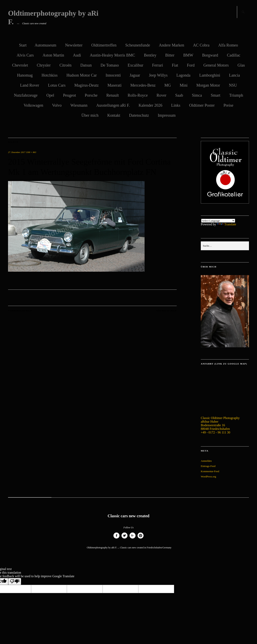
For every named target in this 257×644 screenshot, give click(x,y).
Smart (216, 95)
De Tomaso (110, 65)
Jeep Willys (158, 75)
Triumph (236, 95)
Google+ (133, 538)
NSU (233, 85)
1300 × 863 (31, 152)
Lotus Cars (57, 85)
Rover (162, 95)
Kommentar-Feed (210, 471)
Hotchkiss (50, 75)
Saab (179, 95)
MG (168, 85)
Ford (191, 65)
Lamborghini (210, 75)
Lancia (234, 75)
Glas (241, 65)
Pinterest (141, 538)
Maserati (114, 85)
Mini (184, 85)
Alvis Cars (25, 55)
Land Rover (30, 85)
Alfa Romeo (228, 45)
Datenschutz (139, 115)
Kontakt (114, 115)
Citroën (65, 65)
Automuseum (45, 45)
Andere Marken (171, 45)
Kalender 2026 (150, 105)
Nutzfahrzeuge (26, 95)
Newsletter (74, 45)
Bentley (150, 55)
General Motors (216, 65)
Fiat (175, 65)
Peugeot (69, 95)
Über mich (90, 115)
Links (176, 105)
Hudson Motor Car (82, 75)
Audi (77, 55)
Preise (228, 105)
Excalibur (136, 65)
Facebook (116, 538)
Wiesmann (79, 105)
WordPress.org (208, 476)
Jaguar (135, 75)
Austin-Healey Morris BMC (112, 55)
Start (23, 45)
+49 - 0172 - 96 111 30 (216, 432)
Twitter (124, 538)
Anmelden (206, 461)
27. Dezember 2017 (17, 152)
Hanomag (25, 75)
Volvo (57, 105)
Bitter (170, 55)
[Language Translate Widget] (218, 221)
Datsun (86, 65)
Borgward (210, 55)
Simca (197, 95)
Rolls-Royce (138, 95)
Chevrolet (20, 65)
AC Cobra (201, 45)
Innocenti (113, 75)
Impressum (167, 115)
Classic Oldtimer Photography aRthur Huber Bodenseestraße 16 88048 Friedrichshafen (220, 423)
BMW (188, 55)
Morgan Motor (208, 85)
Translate (226, 224)
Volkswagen (33, 105)
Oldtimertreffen (104, 45)
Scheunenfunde (138, 45)
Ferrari (158, 65)
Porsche (91, 95)
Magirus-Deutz (86, 85)
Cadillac (234, 55)
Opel (50, 95)
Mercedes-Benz (143, 85)
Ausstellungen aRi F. (113, 105)
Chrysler (44, 65)
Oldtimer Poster (202, 105)
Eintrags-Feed (208, 466)
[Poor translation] (15, 581)
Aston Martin (53, 55)
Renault (113, 95)
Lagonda (183, 75)
